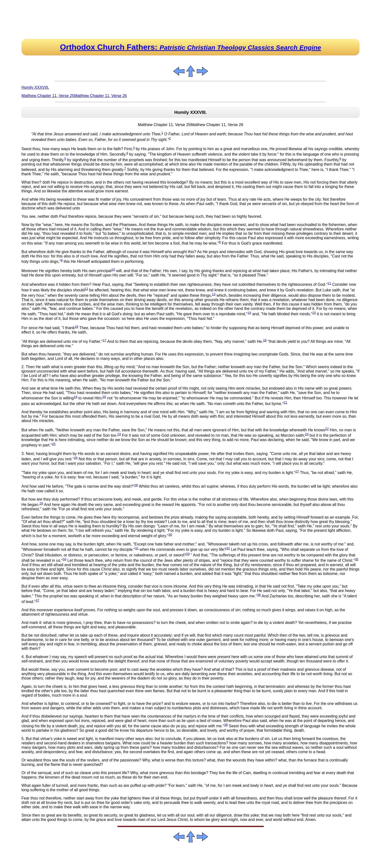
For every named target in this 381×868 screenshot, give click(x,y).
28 (136, 485)
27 (297, 471)
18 (265, 340)
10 (113, 270)
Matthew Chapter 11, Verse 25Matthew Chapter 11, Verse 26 (74, 96)
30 (170, 535)
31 (137, 548)
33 (188, 554)
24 (307, 434)
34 (64, 559)
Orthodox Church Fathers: (190, 47)
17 (104, 340)
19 (75, 397)
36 (259, 595)
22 (327, 429)
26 (76, 458)
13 (214, 294)
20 (104, 397)
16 (76, 327)
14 (249, 313)
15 (314, 313)
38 (226, 725)
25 (54, 444)
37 (37, 600)
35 (357, 559)
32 (228, 548)
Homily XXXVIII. (35, 87)
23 (119, 434)
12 (86, 289)
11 (329, 283)
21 (286, 402)
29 (41, 503)
